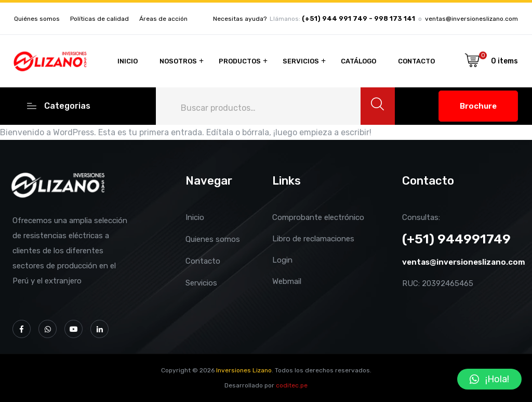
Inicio (128, 61)
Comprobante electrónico (318, 217)
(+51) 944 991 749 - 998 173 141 (358, 19)
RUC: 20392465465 (438, 283)
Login (282, 260)
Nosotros (178, 61)
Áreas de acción (163, 19)
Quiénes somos (37, 19)
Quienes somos (213, 239)
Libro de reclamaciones (313, 239)
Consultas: (421, 217)
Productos (240, 61)
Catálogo (358, 61)
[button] (489, 379)
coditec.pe (292, 385)
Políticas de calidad (99, 19)
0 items (504, 61)
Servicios (301, 61)
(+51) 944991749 (456, 239)
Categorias (59, 105)
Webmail (287, 281)
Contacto (416, 61)
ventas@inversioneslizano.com (471, 19)
